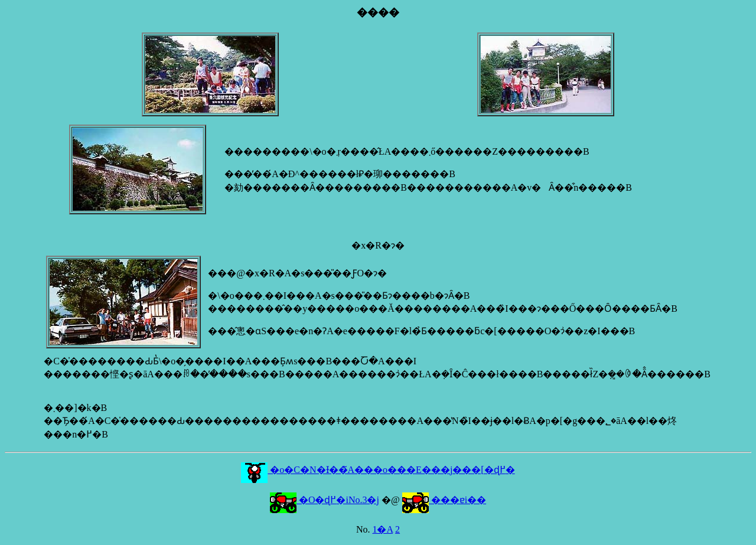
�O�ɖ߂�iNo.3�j (325, 500)
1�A (382, 529)
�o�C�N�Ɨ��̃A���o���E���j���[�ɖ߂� (378, 470)
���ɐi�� (444, 500)
